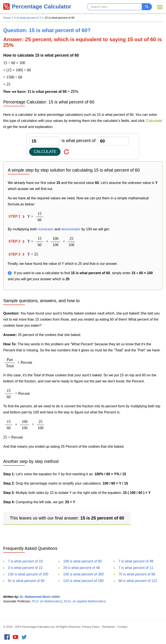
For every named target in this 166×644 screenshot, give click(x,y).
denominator (71, 229)
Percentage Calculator (37, 7)
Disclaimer (109, 627)
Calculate (45, 152)
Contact (122, 627)
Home (7, 18)
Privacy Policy (91, 627)
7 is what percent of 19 (25, 561)
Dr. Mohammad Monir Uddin (40, 597)
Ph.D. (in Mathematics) (47, 601)
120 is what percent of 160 (83, 581)
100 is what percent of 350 (83, 574)
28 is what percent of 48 (81, 568)
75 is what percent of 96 (137, 574)
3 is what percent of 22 (25, 568)
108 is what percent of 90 (82, 561)
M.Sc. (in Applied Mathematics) (85, 601)
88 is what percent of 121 (138, 581)
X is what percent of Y (28, 18)
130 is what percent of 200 (28, 574)
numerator (46, 229)
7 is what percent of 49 (136, 561)
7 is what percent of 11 (136, 568)
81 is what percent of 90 (26, 581)
